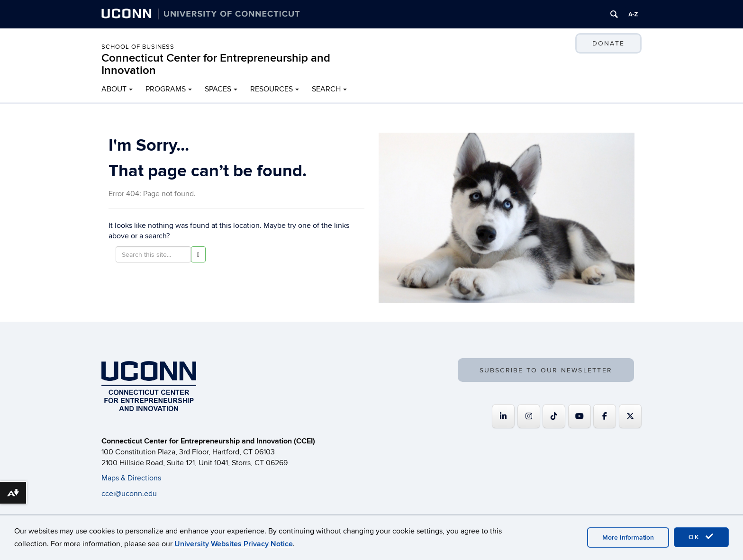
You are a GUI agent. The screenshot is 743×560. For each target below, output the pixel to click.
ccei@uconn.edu (129, 494)
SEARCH (326, 89)
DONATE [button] (608, 43)
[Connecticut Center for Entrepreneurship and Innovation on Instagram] (529, 416)
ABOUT (114, 89)
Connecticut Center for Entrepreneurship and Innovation (216, 64)
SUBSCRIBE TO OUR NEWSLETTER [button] (546, 370)
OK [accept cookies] (701, 537)
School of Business (138, 47)
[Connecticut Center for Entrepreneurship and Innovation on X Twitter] (630, 416)
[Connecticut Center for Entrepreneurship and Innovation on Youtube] (580, 416)
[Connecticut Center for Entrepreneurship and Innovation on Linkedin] (503, 416)
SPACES (218, 89)
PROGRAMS (166, 89)
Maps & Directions (131, 478)
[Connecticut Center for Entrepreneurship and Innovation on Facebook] (605, 416)
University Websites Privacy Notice (234, 544)
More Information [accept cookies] (628, 537)
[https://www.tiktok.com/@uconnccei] (554, 416)
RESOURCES (272, 89)
